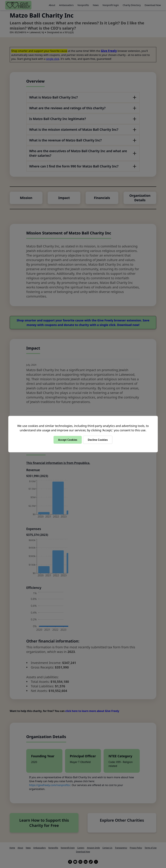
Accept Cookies (68, 440)
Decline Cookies (98, 440)
